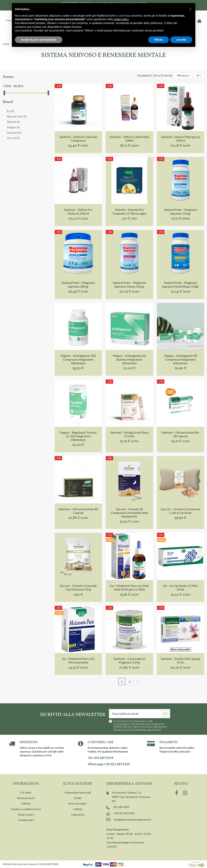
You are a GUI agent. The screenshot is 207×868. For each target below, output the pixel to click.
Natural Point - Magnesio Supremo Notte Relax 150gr (180, 284)
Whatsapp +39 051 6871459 (109, 764)
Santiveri (14, 133)
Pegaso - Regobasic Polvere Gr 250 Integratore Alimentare (78, 436)
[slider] (4, 93)
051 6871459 (121, 807)
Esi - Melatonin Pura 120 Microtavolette (78, 660)
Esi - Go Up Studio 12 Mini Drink (180, 587)
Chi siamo (26, 792)
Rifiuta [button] (158, 40)
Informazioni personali (78, 792)
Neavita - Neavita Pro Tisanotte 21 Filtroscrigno (129, 211)
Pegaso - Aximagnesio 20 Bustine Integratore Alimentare (129, 359)
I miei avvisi (78, 815)
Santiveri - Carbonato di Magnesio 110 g (129, 660)
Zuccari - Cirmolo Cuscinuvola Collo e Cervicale (180, 511)
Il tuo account (78, 784)
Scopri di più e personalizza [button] (39, 40)
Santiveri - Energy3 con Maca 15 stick (129, 434)
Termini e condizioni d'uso (26, 809)
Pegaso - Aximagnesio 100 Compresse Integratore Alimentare (78, 359)
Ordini (78, 798)
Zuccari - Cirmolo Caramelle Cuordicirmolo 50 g (78, 587)
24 (199, 75)
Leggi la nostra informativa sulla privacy (137, 729)
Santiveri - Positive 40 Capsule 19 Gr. (181, 660)
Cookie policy (26, 820)
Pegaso (13, 127)
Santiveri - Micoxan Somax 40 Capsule (78, 511)
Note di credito (78, 803)
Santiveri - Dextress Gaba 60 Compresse (78, 139)
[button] (190, 9)
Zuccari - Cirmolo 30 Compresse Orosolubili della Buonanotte (129, 513)
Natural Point (17, 116)
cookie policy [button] (121, 19)
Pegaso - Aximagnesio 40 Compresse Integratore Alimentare (181, 359)
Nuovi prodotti (26, 798)
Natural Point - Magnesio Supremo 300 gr (78, 284)
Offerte (26, 803)
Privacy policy (26, 815)
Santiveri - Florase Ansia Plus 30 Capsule (180, 434)
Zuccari (13, 138)
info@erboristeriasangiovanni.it (133, 819)
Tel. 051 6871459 (101, 758)
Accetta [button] (181, 40)
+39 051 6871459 (124, 813)
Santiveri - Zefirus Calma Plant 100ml (129, 139)
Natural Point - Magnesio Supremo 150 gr (180, 211)
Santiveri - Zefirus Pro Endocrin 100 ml (78, 211)
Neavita (13, 122)
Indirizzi (78, 809)
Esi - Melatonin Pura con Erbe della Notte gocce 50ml (129, 587)
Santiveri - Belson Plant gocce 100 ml (181, 139)
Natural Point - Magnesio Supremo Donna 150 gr (129, 284)
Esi (11, 111)
